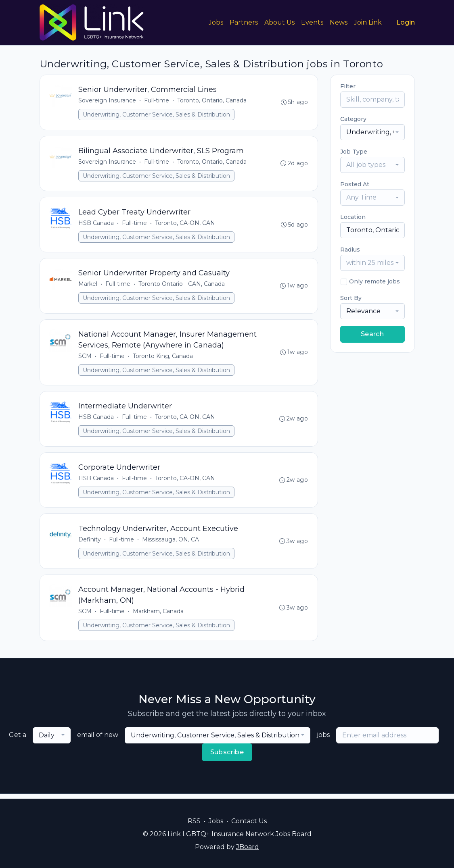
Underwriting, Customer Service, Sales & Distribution (157, 115)
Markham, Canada (159, 616)
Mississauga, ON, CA (171, 543)
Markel (88, 286)
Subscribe (227, 757)
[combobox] (372, 132)
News (339, 22)
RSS (194, 821)
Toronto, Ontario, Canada (212, 101)
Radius (350, 250)
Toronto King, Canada (163, 358)
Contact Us (249, 821)
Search (372, 334)
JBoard (248, 847)
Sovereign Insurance (108, 101)
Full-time (157, 101)
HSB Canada (96, 224)
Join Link (368, 22)
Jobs (216, 22)
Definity (90, 543)
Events (312, 22)
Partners (244, 22)
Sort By (351, 298)
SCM (85, 358)
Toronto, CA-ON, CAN (185, 224)
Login (406, 22)
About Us (279, 22)
